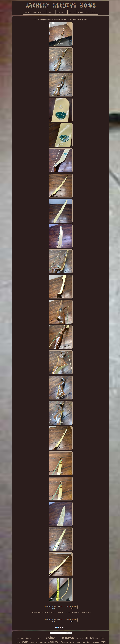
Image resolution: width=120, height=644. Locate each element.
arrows (18, 642)
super (97, 639)
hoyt (83, 642)
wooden (43, 642)
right (104, 642)
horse (59, 639)
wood (22, 638)
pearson (34, 639)
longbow (64, 642)
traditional (53, 642)
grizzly (78, 643)
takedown (68, 638)
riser (102, 638)
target (96, 642)
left (18, 639)
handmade (79, 638)
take (43, 639)
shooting (72, 642)
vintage (89, 638)
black (28, 638)
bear (25, 642)
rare (39, 638)
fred (37, 642)
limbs (89, 642)
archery (51, 638)
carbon (32, 642)
